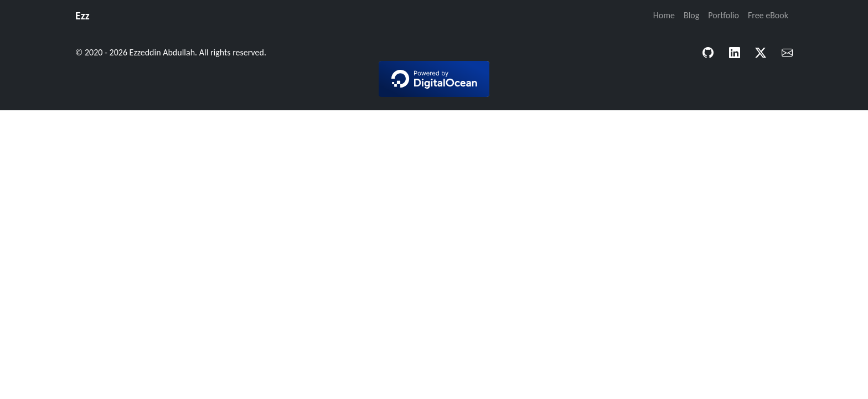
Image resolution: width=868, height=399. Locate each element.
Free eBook (768, 15)
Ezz (82, 16)
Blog (691, 15)
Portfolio (724, 15)
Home (664, 15)
